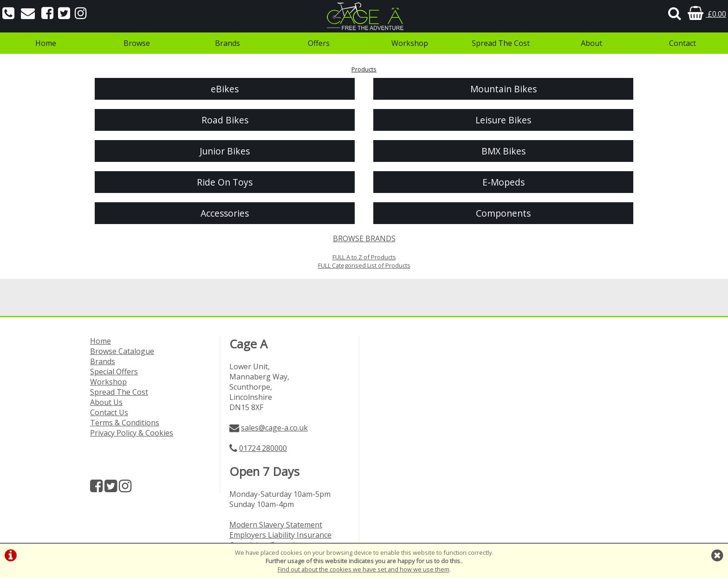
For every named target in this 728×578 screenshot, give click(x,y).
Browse (137, 43)
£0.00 (707, 14)
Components (503, 213)
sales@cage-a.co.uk (274, 428)
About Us (106, 402)
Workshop (410, 43)
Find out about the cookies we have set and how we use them (364, 569)
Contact (682, 43)
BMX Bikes (504, 151)
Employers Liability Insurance (280, 535)
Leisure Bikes (503, 120)
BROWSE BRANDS (364, 238)
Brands (227, 43)
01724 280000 (263, 448)
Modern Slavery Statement (276, 525)
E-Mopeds (504, 182)
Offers (319, 43)
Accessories (225, 213)
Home (46, 43)
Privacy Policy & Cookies (132, 433)
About (591, 43)
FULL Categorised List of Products (364, 265)
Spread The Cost (501, 43)
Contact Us (109, 412)
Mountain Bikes (504, 89)
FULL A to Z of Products (364, 257)
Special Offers (114, 372)
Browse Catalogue (122, 351)
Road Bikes (225, 120)
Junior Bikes (225, 151)
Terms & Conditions (125, 423)
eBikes (225, 89)
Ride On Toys (225, 182)
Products (364, 69)
